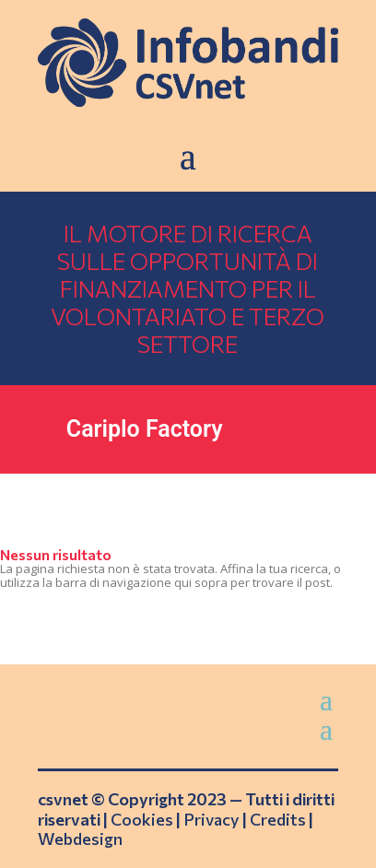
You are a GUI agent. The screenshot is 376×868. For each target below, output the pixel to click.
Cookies (142, 819)
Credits (278, 819)
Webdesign (80, 839)
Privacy (211, 819)
